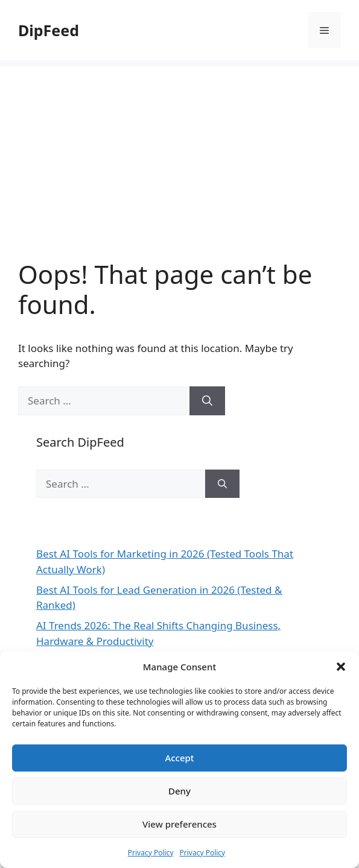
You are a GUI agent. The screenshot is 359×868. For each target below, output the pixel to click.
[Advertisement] (179, 151)
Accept (179, 758)
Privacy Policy (151, 853)
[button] (341, 667)
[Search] (207, 401)
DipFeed (49, 30)
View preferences (179, 824)
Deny (179, 791)
